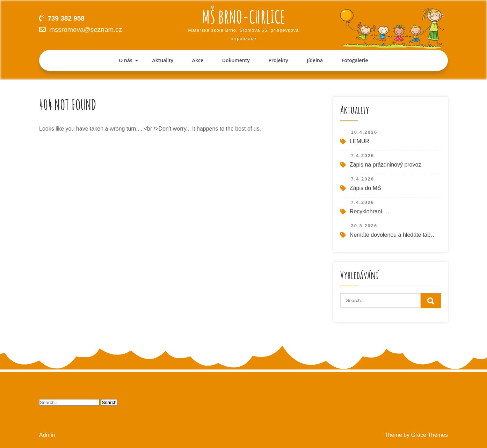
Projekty (278, 60)
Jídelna (315, 60)
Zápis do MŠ (365, 188)
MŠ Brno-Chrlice (243, 17)
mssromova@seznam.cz (86, 30)
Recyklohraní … (370, 211)
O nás (126, 60)
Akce (198, 60)
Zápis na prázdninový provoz (386, 165)
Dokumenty (236, 60)
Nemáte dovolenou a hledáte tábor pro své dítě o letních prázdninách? (393, 235)
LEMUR (359, 141)
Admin (47, 435)
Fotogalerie (355, 60)
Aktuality (163, 60)
